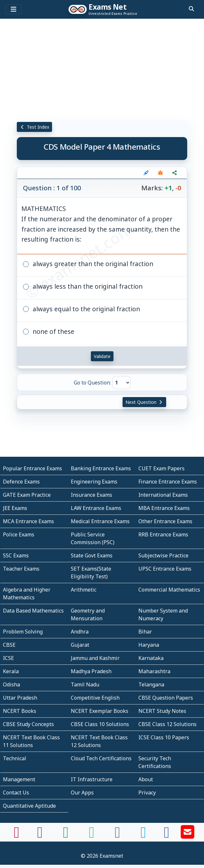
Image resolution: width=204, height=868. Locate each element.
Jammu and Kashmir (95, 658)
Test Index (34, 127)
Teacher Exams (21, 569)
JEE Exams (15, 508)
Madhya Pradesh (91, 671)
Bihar (145, 632)
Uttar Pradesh (20, 698)
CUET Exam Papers (161, 468)
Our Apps (82, 793)
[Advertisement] (102, 69)
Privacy (147, 793)
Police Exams (19, 534)
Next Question (145, 402)
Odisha (11, 684)
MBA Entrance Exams (164, 508)
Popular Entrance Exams (32, 468)
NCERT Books (20, 711)
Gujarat (80, 645)
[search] (191, 9)
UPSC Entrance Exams (165, 569)
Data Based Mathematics (33, 611)
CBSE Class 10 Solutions (100, 724)
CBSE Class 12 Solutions (167, 724)
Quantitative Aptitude (29, 806)
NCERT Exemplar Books (100, 711)
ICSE (8, 658)
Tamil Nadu (85, 684)
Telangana (151, 684)
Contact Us (16, 793)
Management (19, 779)
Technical (15, 758)
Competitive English (95, 698)
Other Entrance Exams (165, 521)
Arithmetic (84, 590)
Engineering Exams (94, 482)
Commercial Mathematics (169, 590)
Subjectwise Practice (163, 555)
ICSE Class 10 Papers (164, 737)
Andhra (80, 632)
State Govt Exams (92, 555)
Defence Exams (21, 482)
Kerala (11, 671)
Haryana (149, 645)
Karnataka (151, 658)
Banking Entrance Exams (101, 468)
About (146, 779)
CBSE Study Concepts (28, 724)
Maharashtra (154, 671)
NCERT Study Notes (162, 711)
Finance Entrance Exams (168, 482)
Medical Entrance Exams (100, 521)
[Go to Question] (121, 383)
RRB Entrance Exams (163, 534)
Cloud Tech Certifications (101, 758)
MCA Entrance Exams (28, 521)
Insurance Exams (91, 495)
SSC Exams (16, 555)
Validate (102, 356)
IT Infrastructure (92, 779)
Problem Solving (23, 632)
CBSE (9, 645)
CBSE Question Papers (166, 698)
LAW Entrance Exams (96, 508)
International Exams (163, 495)
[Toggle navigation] (13, 9)
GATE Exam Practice (27, 495)
